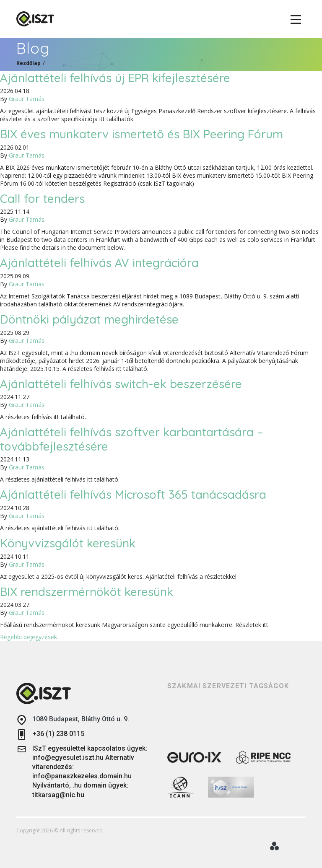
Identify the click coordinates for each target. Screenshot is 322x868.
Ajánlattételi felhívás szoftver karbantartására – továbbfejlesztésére (132, 439)
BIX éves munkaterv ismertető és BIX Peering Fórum (142, 134)
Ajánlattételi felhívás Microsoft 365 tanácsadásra (133, 494)
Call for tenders (42, 198)
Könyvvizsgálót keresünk (68, 543)
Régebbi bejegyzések (29, 637)
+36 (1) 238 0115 (50, 735)
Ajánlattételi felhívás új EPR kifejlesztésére (115, 78)
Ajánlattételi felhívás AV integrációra (99, 263)
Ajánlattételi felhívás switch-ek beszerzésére (121, 384)
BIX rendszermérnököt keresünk (87, 592)
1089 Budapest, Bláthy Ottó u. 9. (73, 720)
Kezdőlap (29, 63)
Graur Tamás (27, 99)
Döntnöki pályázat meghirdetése (89, 319)
